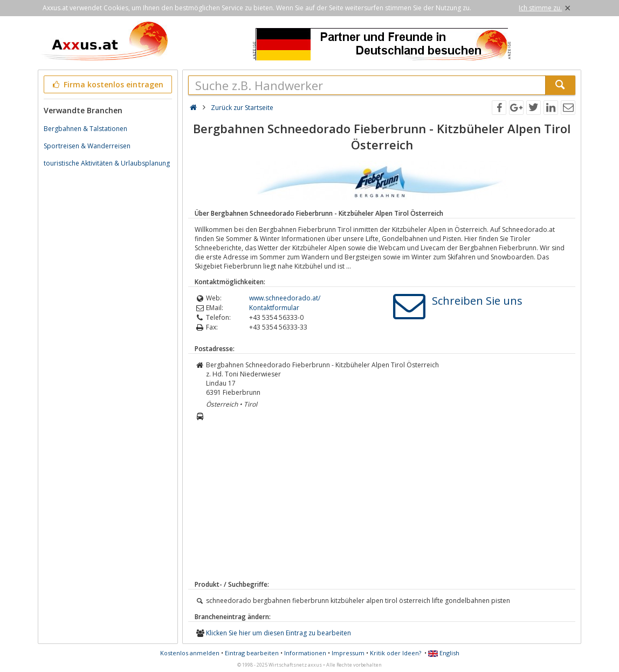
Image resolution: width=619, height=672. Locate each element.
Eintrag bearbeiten (252, 653)
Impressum (348, 653)
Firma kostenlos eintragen (107, 84)
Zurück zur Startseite (242, 108)
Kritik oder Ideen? (396, 653)
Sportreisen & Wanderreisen (87, 146)
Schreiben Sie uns (477, 301)
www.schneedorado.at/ (285, 298)
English (444, 653)
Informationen (305, 653)
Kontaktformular (274, 308)
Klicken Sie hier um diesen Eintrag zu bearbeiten (278, 633)
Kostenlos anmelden (190, 653)
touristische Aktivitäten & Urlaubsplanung (107, 163)
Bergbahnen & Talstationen (85, 129)
